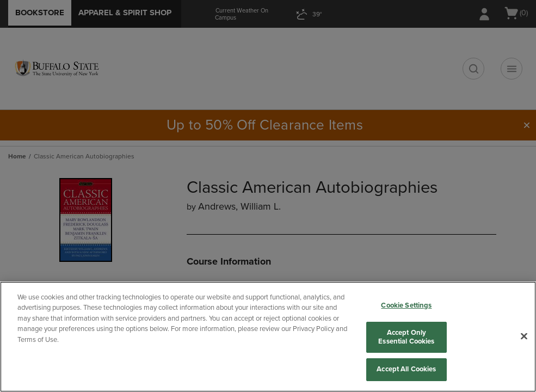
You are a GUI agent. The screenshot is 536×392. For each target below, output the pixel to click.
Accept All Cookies (406, 369)
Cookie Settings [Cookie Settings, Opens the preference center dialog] (406, 305)
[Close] (524, 336)
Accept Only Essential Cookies (406, 337)
